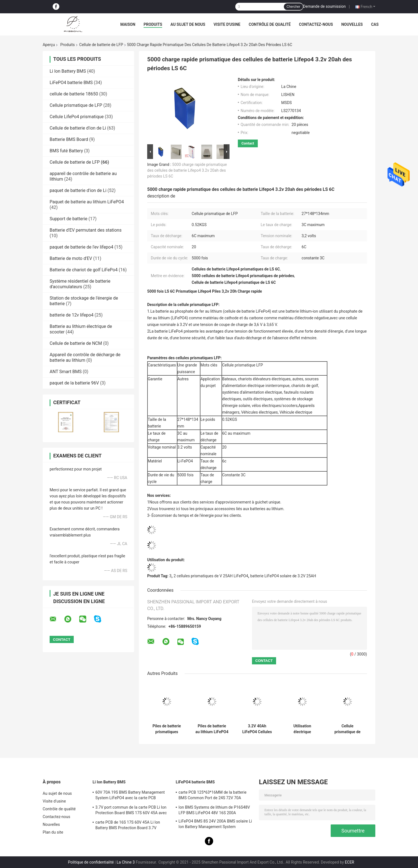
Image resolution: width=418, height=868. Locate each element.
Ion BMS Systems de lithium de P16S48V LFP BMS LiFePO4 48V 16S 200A (214, 810)
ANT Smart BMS (66, 372)
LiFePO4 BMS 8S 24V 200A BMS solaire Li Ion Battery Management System (215, 824)
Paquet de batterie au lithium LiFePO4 (87, 202)
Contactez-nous (316, 24)
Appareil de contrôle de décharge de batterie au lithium (85, 357)
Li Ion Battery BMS (68, 71)
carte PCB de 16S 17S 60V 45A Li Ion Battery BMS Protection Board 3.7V (128, 825)
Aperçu (49, 45)
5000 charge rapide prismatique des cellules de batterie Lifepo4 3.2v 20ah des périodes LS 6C (187, 170)
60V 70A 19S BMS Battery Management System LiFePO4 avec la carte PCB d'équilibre (130, 796)
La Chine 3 (126, 862)
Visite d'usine (227, 24)
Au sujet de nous (188, 24)
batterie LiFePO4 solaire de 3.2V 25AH (283, 576)
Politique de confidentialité (91, 862)
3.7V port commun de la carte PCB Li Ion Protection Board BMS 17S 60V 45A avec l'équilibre (131, 811)
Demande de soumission (324, 6)
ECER (350, 862)
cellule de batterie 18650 (74, 94)
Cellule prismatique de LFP (76, 105)
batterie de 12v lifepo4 (72, 315)
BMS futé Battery (66, 151)
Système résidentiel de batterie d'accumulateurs (80, 284)
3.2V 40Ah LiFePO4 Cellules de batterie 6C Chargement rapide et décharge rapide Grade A (257, 729)
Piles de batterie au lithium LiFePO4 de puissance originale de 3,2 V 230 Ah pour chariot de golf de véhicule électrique (212, 729)
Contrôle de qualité (270, 24)
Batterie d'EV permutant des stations (86, 230)
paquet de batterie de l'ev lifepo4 (81, 247)
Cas (375, 24)
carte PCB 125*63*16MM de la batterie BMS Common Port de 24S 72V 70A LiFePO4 (212, 796)
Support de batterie (68, 219)
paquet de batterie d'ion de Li (78, 190)
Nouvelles (352, 24)
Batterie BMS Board (69, 139)
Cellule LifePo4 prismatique (77, 117)
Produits (153, 24)
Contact (248, 143)
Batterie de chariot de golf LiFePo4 (84, 270)
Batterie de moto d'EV (71, 258)
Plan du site (53, 832)
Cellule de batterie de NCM (76, 343)
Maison (128, 24)
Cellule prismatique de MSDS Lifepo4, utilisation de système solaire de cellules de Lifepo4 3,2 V (347, 729)
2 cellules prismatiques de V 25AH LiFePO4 (211, 576)
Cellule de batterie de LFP (101, 45)
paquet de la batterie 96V (74, 383)
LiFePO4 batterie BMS (71, 83)
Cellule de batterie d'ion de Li (78, 128)
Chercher (293, 7)
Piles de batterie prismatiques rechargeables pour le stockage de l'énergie (167, 729)
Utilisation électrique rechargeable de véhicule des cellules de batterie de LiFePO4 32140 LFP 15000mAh (302, 729)
